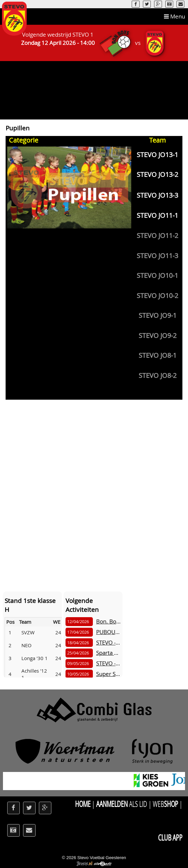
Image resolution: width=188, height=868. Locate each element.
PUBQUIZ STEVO (117, 632)
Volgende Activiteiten (82, 605)
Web (165, 804)
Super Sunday (114, 674)
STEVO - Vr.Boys (116, 642)
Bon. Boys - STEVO (119, 621)
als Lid (122, 804)
